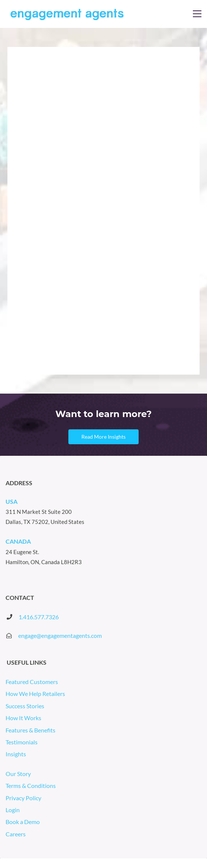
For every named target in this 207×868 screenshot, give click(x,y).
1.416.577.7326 (39, 617)
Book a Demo (23, 822)
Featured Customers (32, 682)
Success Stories (25, 706)
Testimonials (22, 742)
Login (13, 810)
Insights (16, 754)
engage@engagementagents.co (58, 635)
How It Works (24, 718)
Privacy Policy (24, 798)
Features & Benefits (31, 730)
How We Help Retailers (36, 694)
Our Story (19, 774)
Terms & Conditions (31, 786)
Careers (16, 834)
